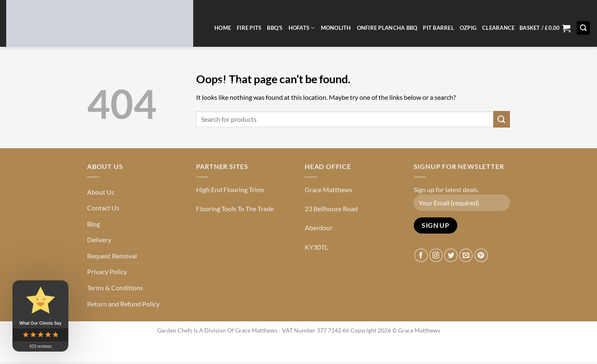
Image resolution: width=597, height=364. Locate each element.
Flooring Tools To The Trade (235, 209)
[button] (545, 28)
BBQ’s (275, 28)
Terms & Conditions (115, 288)
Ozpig (468, 28)
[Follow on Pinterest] (481, 255)
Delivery (99, 240)
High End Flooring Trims (230, 189)
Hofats (302, 28)
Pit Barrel (438, 28)
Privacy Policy (107, 271)
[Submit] (502, 119)
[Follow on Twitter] (451, 255)
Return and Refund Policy (123, 304)
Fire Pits (249, 28)
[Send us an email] (466, 255)
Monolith (336, 28)
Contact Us (103, 208)
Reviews (229, 84)
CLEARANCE (498, 28)
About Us (101, 192)
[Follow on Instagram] (436, 255)
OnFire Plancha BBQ (387, 28)
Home (223, 28)
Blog (93, 224)
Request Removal (112, 256)
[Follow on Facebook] (421, 255)
